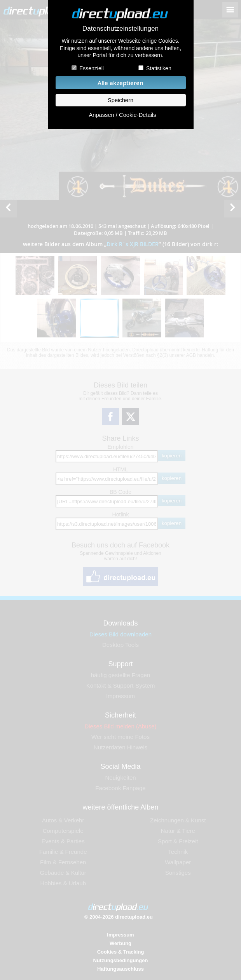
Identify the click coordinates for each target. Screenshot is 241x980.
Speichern (120, 100)
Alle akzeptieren (120, 83)
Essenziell (92, 68)
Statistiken (159, 68)
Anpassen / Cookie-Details (122, 115)
